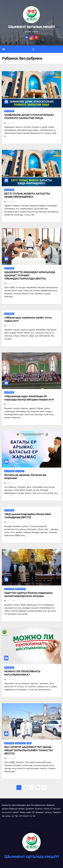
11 (38, 787)
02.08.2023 (11, 404)
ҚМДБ (29, 743)
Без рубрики (9, 111)
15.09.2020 (11, 679)
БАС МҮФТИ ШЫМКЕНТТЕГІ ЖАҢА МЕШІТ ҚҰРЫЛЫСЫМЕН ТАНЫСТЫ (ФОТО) (28, 750)
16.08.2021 (11, 483)
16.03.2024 (11, 326)
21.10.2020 (11, 601)
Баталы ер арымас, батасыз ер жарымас (25, 476)
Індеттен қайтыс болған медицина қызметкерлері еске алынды (28, 594)
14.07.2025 (11, 283)
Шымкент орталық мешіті (31, 27)
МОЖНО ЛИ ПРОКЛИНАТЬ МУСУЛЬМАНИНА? (22, 673)
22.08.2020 (11, 758)
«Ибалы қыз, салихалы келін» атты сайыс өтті (28, 319)
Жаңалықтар (20, 589)
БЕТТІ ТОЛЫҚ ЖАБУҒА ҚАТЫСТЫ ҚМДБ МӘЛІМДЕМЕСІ (27, 195)
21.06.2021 (11, 522)
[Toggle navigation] (33, 49)
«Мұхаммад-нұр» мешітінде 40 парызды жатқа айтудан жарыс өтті (29, 398)
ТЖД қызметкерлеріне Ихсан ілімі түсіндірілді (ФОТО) (27, 516)
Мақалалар (20, 471)
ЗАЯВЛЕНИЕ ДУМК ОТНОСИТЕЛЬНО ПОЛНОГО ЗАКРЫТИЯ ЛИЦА (29, 116)
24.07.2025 (11, 123)
